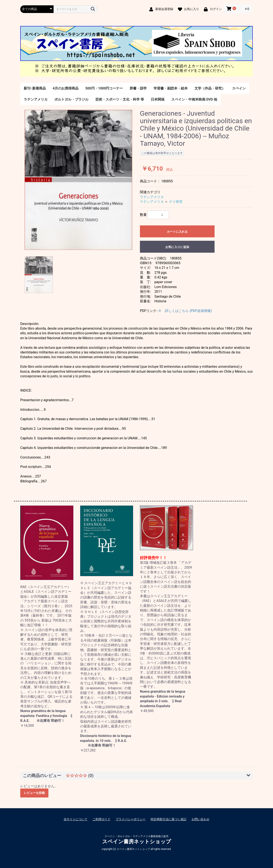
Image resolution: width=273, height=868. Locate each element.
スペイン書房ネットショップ (137, 842)
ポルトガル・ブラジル (71, 99)
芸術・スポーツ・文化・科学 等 (120, 99)
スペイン (239, 88)
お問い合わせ (200, 819)
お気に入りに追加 (177, 247)
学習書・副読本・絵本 (171, 88)
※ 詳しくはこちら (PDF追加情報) (185, 311)
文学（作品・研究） (210, 88)
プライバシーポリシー (131, 819)
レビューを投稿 (34, 793)
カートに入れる (177, 232)
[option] (78, 180)
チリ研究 (176, 202)
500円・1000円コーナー (104, 88)
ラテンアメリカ (36, 99)
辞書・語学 (138, 88)
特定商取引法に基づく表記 (168, 819)
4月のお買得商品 (66, 88)
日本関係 (158, 99)
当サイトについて (76, 819)
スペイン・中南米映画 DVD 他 (194, 99)
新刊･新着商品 (35, 88)
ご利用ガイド (102, 819)
